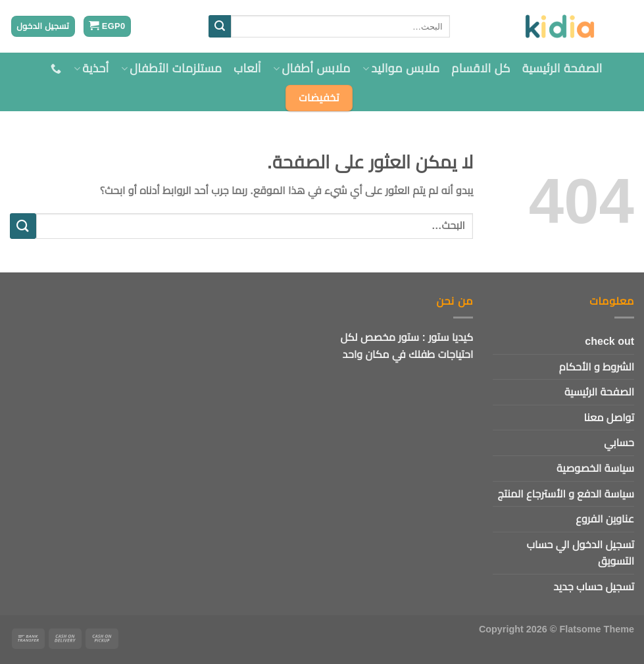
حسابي (619, 443)
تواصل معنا (609, 418)
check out (609, 341)
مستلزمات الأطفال (172, 68)
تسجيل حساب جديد (594, 587)
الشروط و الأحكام (597, 367)
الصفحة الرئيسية (562, 68)
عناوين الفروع (605, 519)
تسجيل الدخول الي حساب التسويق (580, 553)
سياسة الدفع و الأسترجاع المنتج (566, 494)
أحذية (91, 68)
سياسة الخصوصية (595, 468)
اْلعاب (247, 68)
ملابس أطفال (312, 68)
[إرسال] (220, 26)
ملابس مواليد (401, 68)
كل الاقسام (481, 68)
